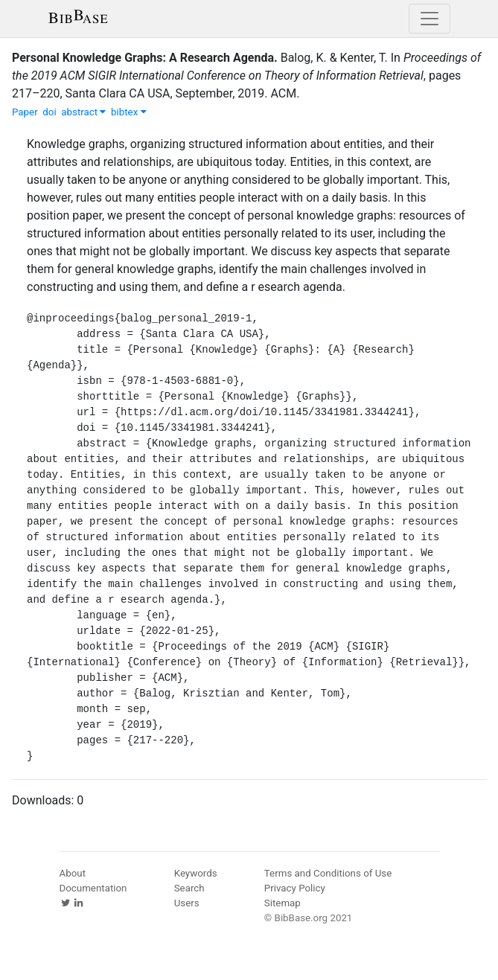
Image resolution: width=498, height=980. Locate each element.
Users (187, 903)
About (73, 873)
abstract (83, 112)
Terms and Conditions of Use (328, 873)
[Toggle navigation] (430, 19)
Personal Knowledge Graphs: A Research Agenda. (145, 58)
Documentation (93, 888)
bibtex (129, 112)
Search (189, 888)
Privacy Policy (295, 888)
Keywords (196, 873)
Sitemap (282, 903)
